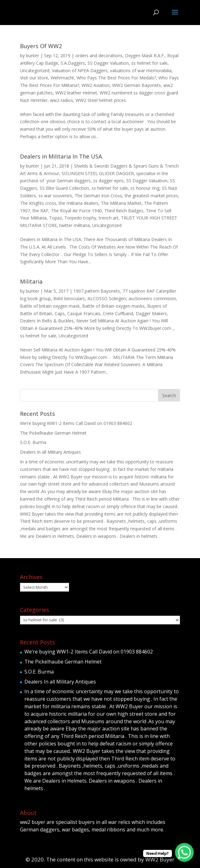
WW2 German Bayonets (137, 85)
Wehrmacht (62, 78)
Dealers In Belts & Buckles (47, 321)
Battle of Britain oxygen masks (113, 306)
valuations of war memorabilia (141, 71)
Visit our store (34, 78)
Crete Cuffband (118, 313)
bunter (32, 56)
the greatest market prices (151, 196)
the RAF (40, 211)
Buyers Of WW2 (41, 46)
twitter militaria (75, 225)
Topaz (55, 218)
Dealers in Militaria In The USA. (62, 156)
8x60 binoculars (69, 298)
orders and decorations (99, 56)
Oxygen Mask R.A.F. (145, 56)
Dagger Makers (151, 313)
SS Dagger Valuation (108, 63)
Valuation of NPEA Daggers (80, 71)
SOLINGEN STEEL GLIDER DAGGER (98, 173)
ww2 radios (62, 100)
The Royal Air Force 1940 (76, 211)
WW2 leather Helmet (76, 93)
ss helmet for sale (149, 63)
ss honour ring (145, 188)
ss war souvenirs (55, 196)
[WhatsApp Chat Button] (184, 852)
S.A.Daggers (73, 63)
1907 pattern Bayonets (97, 291)
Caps (60, 313)
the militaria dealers (79, 203)
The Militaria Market (121, 203)
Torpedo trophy (80, 218)
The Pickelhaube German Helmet (53, 433)
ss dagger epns (108, 181)
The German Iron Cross (98, 196)
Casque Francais (84, 313)
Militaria (31, 281)
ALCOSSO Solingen (107, 298)
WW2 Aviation (96, 85)
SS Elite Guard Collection (64, 188)
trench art (109, 218)
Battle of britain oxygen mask (50, 306)
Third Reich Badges (124, 211)
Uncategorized (35, 71)
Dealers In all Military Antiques (50, 452)
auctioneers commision (152, 298)
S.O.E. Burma (33, 442)
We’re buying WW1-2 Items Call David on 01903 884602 (76, 423)
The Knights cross (38, 203)
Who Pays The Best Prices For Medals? (116, 78)
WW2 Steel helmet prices (101, 100)
